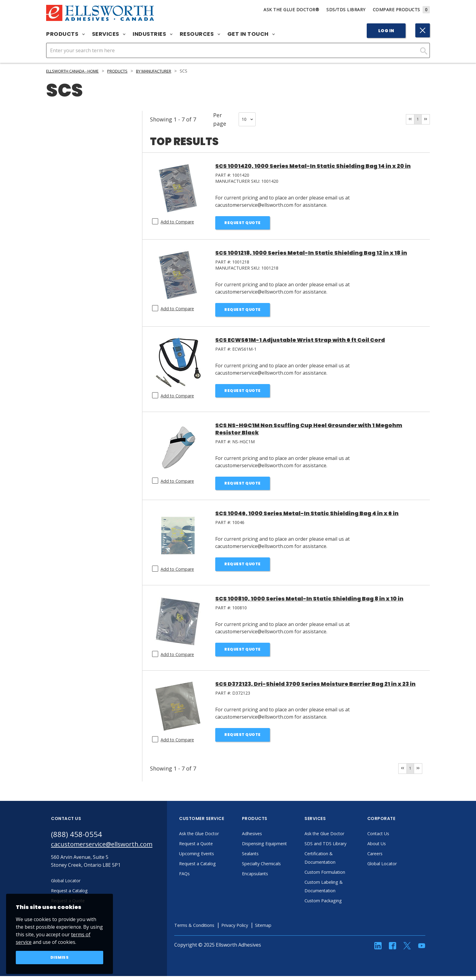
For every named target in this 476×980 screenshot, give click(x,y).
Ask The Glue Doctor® (291, 10)
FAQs (200, 878)
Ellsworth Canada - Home (77, 71)
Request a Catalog (215, 868)
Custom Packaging (341, 905)
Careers (392, 858)
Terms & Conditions (212, 929)
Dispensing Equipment (283, 848)
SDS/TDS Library (346, 10)
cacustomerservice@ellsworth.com (109, 849)
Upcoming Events (214, 858)
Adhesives (269, 838)
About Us (393, 848)
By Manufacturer (169, 71)
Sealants (267, 858)
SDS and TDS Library (344, 848)
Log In (386, 31)
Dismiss (60, 957)
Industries (153, 34)
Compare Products (401, 10)
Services (109, 34)
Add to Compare (179, 222)
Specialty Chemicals (279, 868)
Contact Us (395, 838)
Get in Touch (251, 34)
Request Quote (243, 223)
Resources (200, 34)
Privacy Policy (257, 929)
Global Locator (399, 868)
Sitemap (289, 929)
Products (65, 34)
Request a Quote (214, 848)
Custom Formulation (343, 876)
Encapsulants (273, 878)
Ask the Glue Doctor (217, 838)
